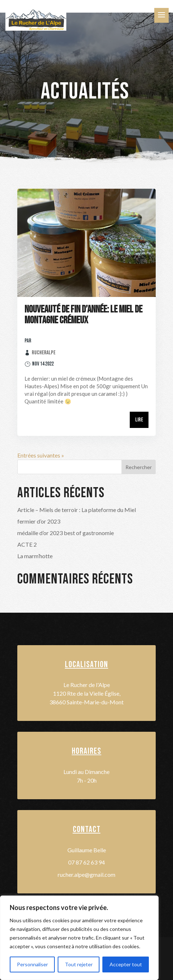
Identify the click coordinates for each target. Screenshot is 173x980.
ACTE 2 (27, 544)
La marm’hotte (35, 556)
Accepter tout (126, 964)
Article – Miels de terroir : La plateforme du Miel (77, 510)
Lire (139, 420)
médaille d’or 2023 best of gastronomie (66, 533)
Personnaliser (32, 964)
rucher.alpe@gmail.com (86, 874)
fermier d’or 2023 (39, 521)
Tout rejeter (79, 964)
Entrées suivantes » (41, 455)
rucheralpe (44, 353)
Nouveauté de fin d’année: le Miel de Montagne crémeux (83, 315)
